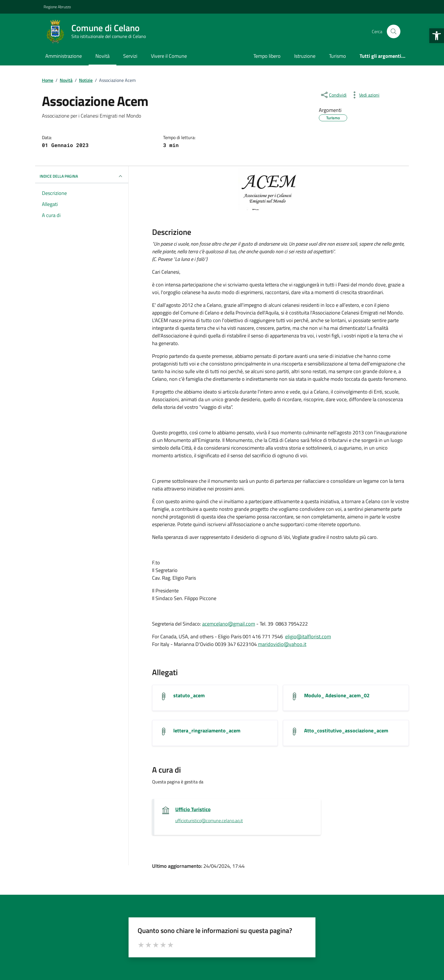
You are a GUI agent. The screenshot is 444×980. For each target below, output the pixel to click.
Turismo (338, 56)
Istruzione (305, 56)
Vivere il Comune (169, 56)
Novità (103, 56)
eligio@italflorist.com (308, 636)
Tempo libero (267, 56)
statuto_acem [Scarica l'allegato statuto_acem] (189, 696)
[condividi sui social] (333, 95)
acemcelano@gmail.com (229, 624)
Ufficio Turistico (193, 809)
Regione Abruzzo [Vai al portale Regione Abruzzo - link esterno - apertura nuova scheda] (57, 7)
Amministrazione (64, 56)
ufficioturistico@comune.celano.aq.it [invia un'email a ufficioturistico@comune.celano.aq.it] (209, 821)
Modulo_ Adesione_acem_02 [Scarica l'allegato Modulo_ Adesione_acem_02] (337, 696)
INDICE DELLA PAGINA (82, 176)
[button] (437, 36)
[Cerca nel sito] (394, 31)
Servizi (130, 56)
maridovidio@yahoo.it (282, 644)
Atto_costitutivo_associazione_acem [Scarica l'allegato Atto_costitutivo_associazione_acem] (346, 731)
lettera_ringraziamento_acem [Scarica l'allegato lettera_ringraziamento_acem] (207, 731)
